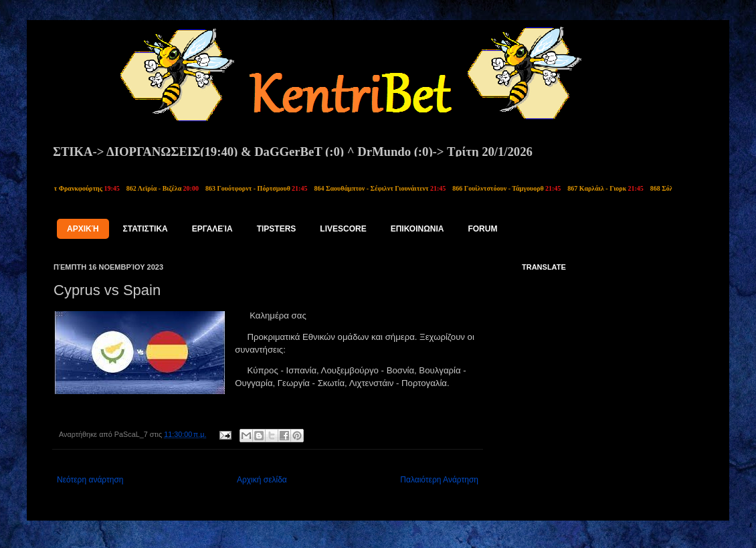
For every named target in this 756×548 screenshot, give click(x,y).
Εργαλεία (212, 229)
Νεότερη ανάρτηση (90, 480)
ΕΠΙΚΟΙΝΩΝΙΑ (417, 229)
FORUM (482, 229)
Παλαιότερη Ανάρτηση (439, 480)
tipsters (277, 229)
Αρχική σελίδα (262, 480)
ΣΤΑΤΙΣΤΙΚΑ (146, 229)
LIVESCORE (343, 229)
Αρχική (83, 229)
